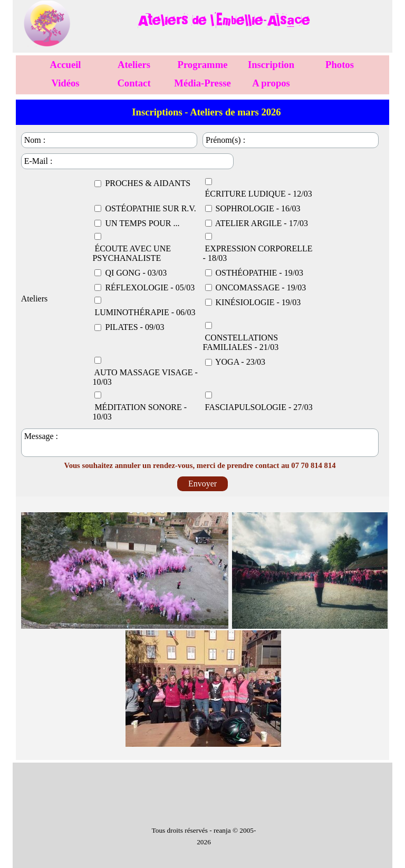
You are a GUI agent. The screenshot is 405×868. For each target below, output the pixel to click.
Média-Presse (202, 83)
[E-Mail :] (127, 161)
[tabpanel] (224, 20)
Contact (134, 83)
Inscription (271, 65)
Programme (203, 65)
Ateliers (134, 65)
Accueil (65, 65)
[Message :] (200, 443)
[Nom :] (109, 140)
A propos (271, 83)
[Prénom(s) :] (291, 140)
